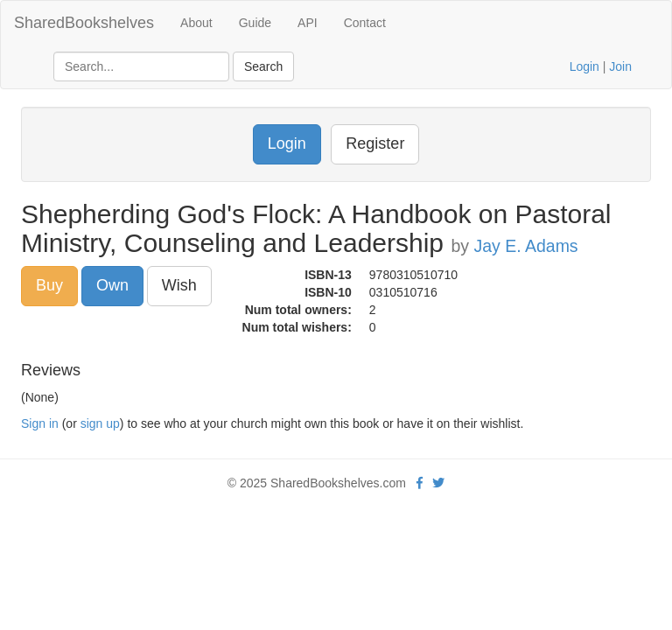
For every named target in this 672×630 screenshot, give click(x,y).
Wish (179, 285)
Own (112, 285)
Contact (365, 23)
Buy (49, 285)
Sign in (40, 423)
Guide (255, 23)
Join (620, 66)
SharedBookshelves (84, 23)
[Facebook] (420, 483)
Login (584, 66)
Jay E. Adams (525, 246)
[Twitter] (438, 483)
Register (375, 143)
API (308, 23)
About (196, 23)
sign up (100, 423)
